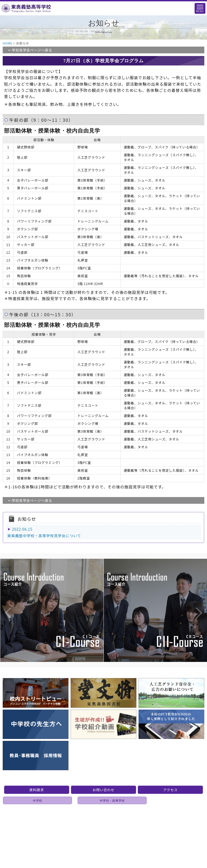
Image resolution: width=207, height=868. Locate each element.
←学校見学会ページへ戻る (30, 50)
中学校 (38, 800)
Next (194, 602)
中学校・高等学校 (112, 800)
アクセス (170, 790)
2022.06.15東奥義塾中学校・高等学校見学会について (44, 532)
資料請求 (37, 790)
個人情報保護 (105, 824)
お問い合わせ (103, 790)
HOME (8, 43)
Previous (3, 602)
